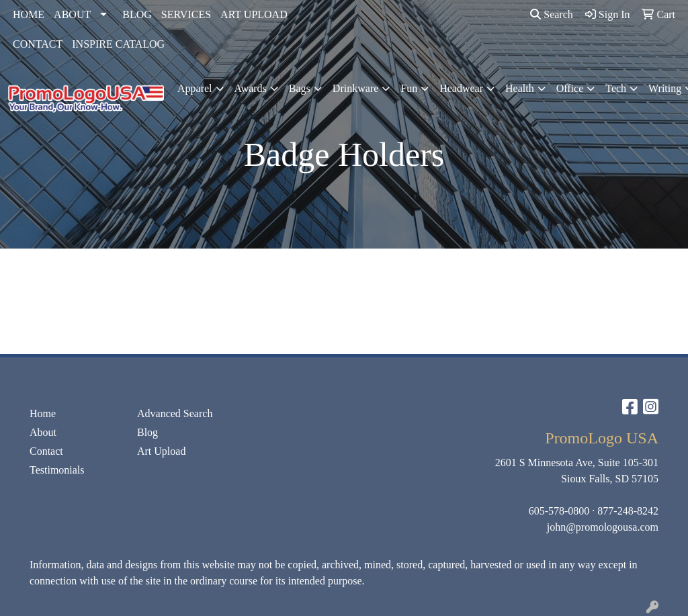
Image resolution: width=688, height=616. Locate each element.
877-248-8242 (628, 511)
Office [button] (570, 88)
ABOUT (72, 14)
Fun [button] (409, 88)
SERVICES (186, 14)
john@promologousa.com (603, 527)
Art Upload (161, 451)
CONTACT (38, 44)
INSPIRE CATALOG (118, 44)
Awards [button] (251, 88)
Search (552, 14)
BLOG (137, 14)
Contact (46, 451)
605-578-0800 (559, 511)
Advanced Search (175, 413)
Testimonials (57, 470)
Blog (147, 432)
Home (43, 413)
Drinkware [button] (355, 88)
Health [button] (520, 88)
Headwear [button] (461, 88)
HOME (29, 14)
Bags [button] (300, 88)
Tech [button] (616, 88)
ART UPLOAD (254, 14)
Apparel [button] (195, 88)
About (43, 432)
